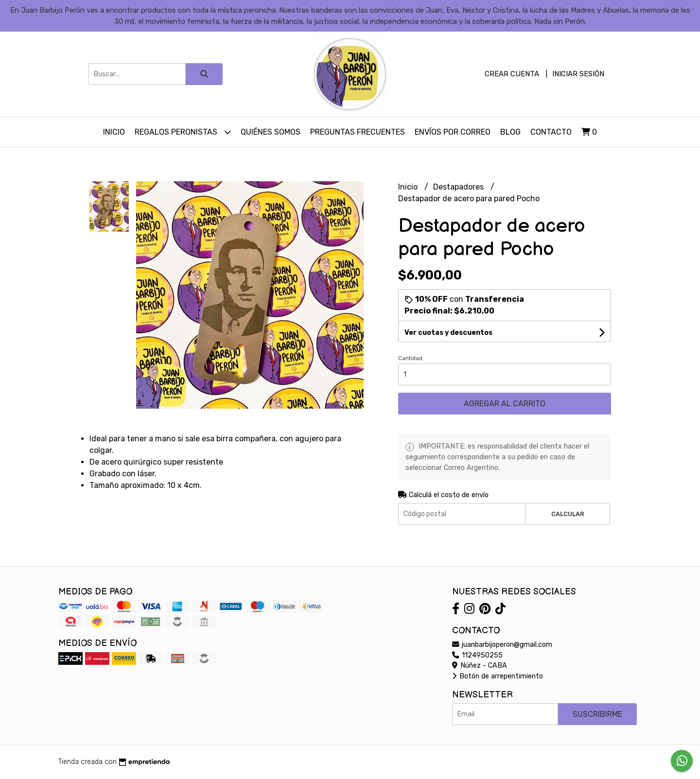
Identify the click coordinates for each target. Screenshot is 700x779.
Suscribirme (597, 714)
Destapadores (459, 187)
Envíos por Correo (453, 132)
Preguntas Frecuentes (358, 132)
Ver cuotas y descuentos (448, 333)
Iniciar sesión (578, 74)
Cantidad (410, 358)
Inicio (114, 132)
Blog (510, 132)
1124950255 (477, 655)
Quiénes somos (271, 132)
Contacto (551, 132)
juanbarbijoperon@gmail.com (502, 645)
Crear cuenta (512, 74)
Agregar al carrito (505, 404)
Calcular (568, 514)
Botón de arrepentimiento (498, 676)
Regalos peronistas (183, 132)
